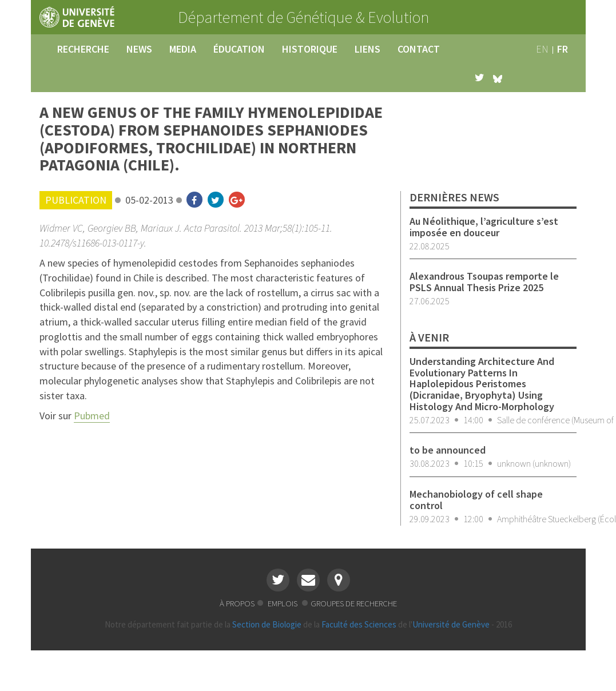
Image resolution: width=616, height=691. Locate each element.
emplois (283, 603)
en (542, 49)
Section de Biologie (267, 624)
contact (419, 49)
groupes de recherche (354, 603)
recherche (83, 49)
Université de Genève (451, 624)
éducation (239, 49)
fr (563, 49)
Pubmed (92, 416)
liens (367, 49)
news (139, 49)
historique (310, 49)
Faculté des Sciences (359, 624)
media (183, 49)
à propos (237, 603)
